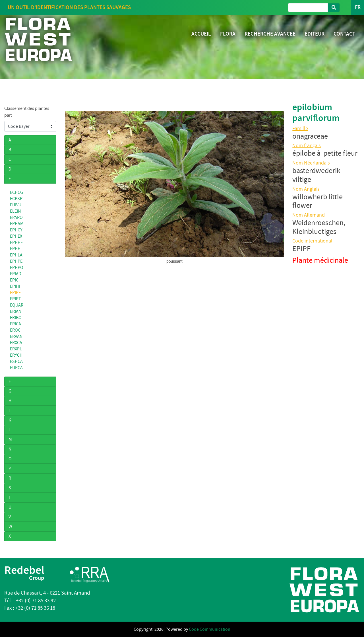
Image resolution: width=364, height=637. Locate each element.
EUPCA (16, 368)
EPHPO (17, 268)
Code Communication (210, 629)
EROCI (16, 330)
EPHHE (16, 243)
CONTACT (344, 34)
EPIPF (15, 293)
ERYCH (16, 355)
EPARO (16, 217)
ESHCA (16, 361)
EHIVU (16, 205)
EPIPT (15, 299)
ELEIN (15, 211)
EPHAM (17, 224)
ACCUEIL (201, 34)
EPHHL (16, 249)
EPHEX (16, 236)
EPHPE (16, 261)
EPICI (15, 280)
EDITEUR (315, 34)
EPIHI (15, 286)
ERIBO (16, 318)
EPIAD (16, 274)
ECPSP (16, 199)
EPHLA (16, 255)
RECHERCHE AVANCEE (270, 34)
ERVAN (16, 336)
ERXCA (16, 343)
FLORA (228, 34)
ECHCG (16, 192)
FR (358, 7)
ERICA (15, 324)
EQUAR (17, 305)
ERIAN (16, 311)
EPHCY (16, 230)
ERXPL (16, 349)
